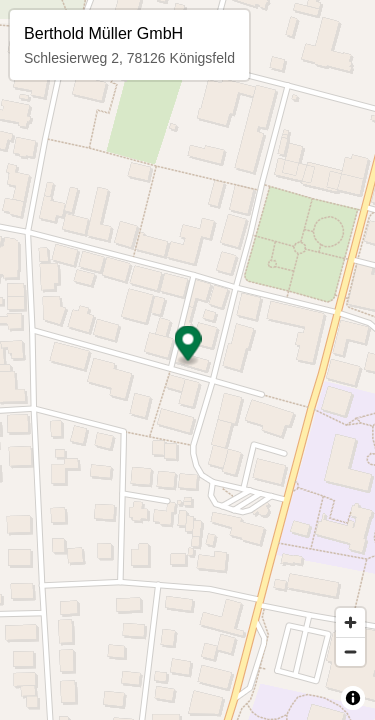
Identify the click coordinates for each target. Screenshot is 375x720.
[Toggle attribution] (353, 698)
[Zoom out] (350, 651)
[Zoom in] (350, 622)
